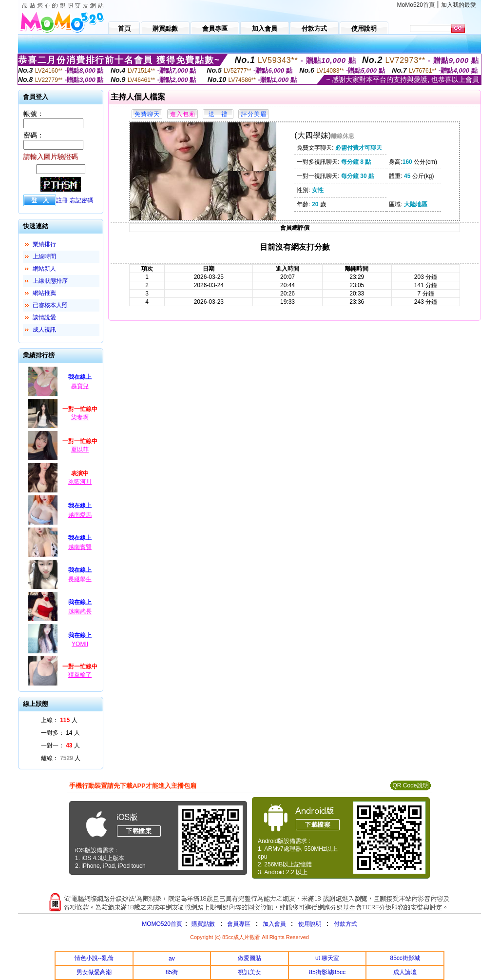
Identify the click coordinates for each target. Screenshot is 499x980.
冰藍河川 (80, 482)
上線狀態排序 (50, 281)
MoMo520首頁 (416, 5)
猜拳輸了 (80, 675)
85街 (172, 972)
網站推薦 (44, 293)
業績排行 (44, 244)
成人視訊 (44, 330)
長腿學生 (80, 579)
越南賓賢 (80, 547)
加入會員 (274, 924)
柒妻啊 (80, 417)
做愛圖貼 (249, 958)
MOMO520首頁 (162, 924)
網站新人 (44, 269)
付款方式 (345, 924)
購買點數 (202, 924)
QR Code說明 (410, 785)
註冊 (62, 200)
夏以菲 (80, 450)
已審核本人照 (50, 305)
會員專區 (239, 924)
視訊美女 (249, 972)
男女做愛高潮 (94, 972)
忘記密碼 (81, 200)
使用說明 (310, 924)
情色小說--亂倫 (94, 958)
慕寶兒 (80, 386)
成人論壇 (405, 972)
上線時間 (44, 256)
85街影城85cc (327, 972)
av (172, 959)
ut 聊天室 (327, 958)
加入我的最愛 (459, 5)
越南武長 (80, 611)
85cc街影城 (405, 958)
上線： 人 (59, 720)
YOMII (80, 644)
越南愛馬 (80, 515)
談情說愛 (44, 317)
